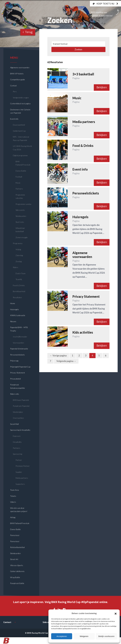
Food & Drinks (19, 285)
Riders (15, 267)
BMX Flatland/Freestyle (20, 523)
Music (18, 183)
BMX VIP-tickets (17, 74)
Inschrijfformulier (20, 337)
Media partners (22, 478)
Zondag (19, 261)
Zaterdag (19, 255)
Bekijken (102, 87)
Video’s (13, 502)
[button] (116, 613)
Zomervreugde (22, 237)
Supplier (19, 472)
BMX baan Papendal (21, 400)
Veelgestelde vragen (21, 98)
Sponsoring (17, 454)
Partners (19, 189)
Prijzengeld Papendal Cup (20, 367)
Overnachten (18, 418)
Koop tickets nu (105, 4)
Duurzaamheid (19, 125)
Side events (20, 210)
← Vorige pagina (58, 356)
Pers (15, 91)
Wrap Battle (15, 577)
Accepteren (62, 636)
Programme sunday (23, 204)
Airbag (13, 517)
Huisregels (14, 309)
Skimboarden (21, 216)
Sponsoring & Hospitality (20, 430)
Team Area (14, 490)
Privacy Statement (18, 373)
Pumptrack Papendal (21, 406)
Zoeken (78, 49)
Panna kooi (15, 535)
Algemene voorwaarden (20, 67)
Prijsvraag (14, 361)
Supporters (20, 484)
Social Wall (14, 424)
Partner (19, 460)
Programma (18, 243)
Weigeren (84, 636)
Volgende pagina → (66, 361)
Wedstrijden (18, 412)
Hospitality (17, 442)
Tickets (13, 496)
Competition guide (18, 79)
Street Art (14, 559)
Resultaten (17, 297)
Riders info (15, 394)
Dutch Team (21, 273)
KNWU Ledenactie (18, 315)
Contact (13, 86)
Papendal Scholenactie (19, 349)
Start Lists (20, 222)
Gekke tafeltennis (17, 571)
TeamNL (19, 279)
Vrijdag (18, 249)
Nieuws (13, 321)
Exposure (17, 436)
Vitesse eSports (17, 565)
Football (19, 177)
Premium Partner (23, 466)
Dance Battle (21, 171)
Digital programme (20, 155)
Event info (14, 119)
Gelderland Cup (19, 131)
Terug (28, 32)
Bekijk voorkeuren (106, 636)
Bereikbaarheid (19, 291)
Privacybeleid (15, 379)
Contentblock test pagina (20, 103)
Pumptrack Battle (17, 583)
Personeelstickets (17, 355)
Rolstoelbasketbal (17, 547)
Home (13, 303)
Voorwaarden (18, 343)
